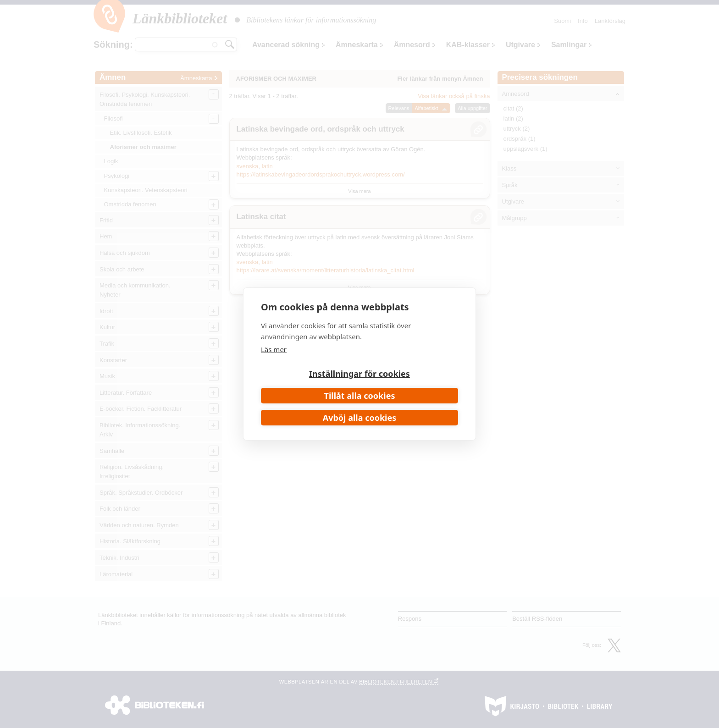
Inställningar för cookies (359, 374)
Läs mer (274, 349)
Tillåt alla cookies (360, 396)
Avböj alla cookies (360, 418)
